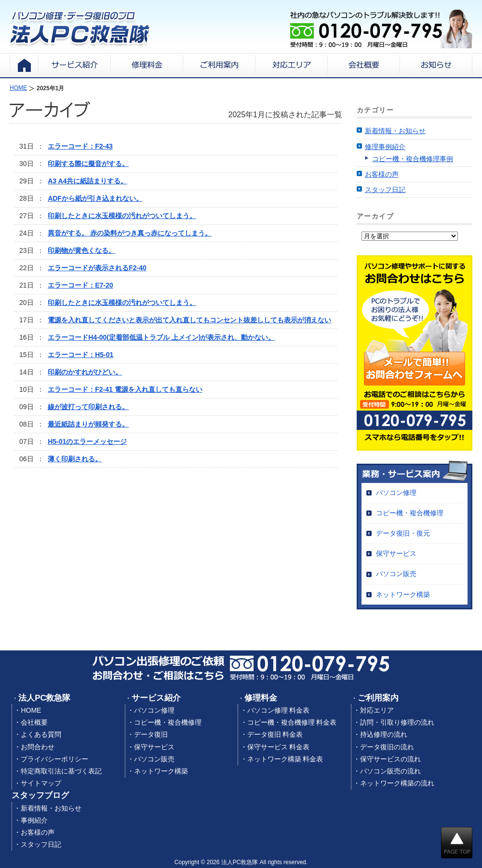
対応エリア (377, 710)
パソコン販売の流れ (390, 771)
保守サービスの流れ (390, 759)
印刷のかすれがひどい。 (85, 372)
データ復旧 (151, 734)
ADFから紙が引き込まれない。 (95, 198)
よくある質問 (41, 734)
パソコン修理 (396, 493)
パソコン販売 (396, 574)
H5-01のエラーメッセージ (87, 441)
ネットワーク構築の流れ (397, 783)
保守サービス (396, 553)
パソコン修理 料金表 (279, 710)
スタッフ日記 (385, 190)
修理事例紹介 (385, 147)
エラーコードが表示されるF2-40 (97, 268)
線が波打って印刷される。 (88, 407)
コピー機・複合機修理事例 (413, 159)
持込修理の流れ (384, 734)
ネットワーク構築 (403, 594)
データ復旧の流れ (387, 747)
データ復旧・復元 (403, 533)
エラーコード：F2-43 (80, 146)
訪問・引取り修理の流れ (397, 722)
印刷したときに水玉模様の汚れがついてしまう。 (122, 216)
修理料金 (261, 698)
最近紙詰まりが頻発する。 (88, 424)
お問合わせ (38, 747)
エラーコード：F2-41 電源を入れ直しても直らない (125, 389)
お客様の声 (382, 174)
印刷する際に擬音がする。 (88, 164)
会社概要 (34, 722)
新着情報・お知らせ (395, 131)
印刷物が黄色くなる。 (81, 250)
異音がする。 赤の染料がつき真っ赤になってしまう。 (130, 233)
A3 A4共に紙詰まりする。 (87, 181)
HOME (31, 710)
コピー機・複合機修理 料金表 (292, 722)
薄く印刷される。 (75, 459)
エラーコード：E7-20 (80, 285)
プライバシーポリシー (54, 759)
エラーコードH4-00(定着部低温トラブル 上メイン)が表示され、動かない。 (161, 337)
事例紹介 (34, 820)
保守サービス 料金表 (279, 747)
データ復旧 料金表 (275, 734)
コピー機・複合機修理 (410, 513)
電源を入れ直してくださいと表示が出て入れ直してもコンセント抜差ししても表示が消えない (189, 320)
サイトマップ (41, 783)
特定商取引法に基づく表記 (61, 771)
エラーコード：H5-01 (80, 355)
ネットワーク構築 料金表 (285, 759)
